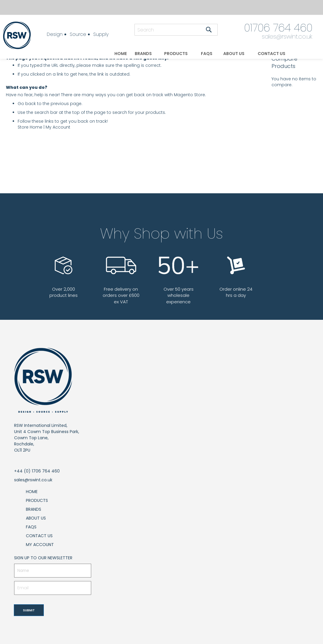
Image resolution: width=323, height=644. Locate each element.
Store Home (30, 127)
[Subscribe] (29, 610)
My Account (58, 127)
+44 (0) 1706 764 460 (37, 471)
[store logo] (19, 35)
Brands (34, 509)
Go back (27, 104)
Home (32, 492)
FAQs (31, 527)
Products (37, 500)
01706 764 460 (278, 28)
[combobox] (176, 30)
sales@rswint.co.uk (287, 36)
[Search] (209, 30)
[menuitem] (121, 54)
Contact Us (39, 536)
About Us (36, 518)
